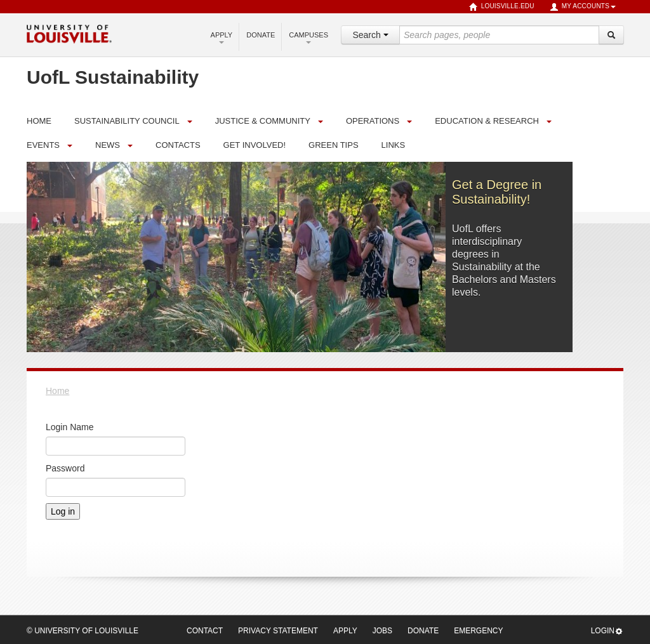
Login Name (70, 427)
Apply (222, 37)
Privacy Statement (278, 631)
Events (43, 145)
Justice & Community (263, 121)
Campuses (308, 37)
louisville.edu (502, 7)
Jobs (382, 631)
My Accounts (583, 7)
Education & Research (487, 121)
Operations (373, 121)
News (108, 145)
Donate (261, 35)
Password (65, 468)
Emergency (478, 631)
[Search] (611, 35)
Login (607, 631)
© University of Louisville (83, 631)
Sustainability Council (127, 121)
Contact (205, 631)
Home (57, 391)
